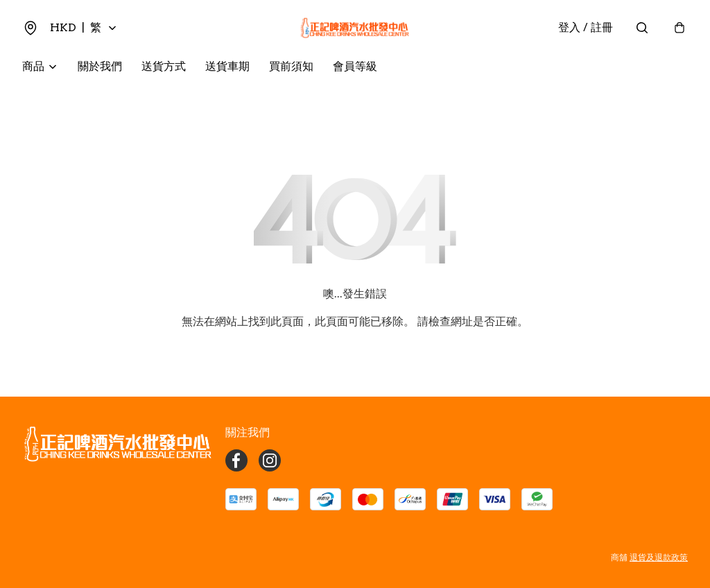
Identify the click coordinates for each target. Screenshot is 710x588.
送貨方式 (164, 66)
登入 (586, 27)
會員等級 (355, 66)
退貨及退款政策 (659, 557)
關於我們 (100, 66)
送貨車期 (227, 66)
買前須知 (291, 66)
